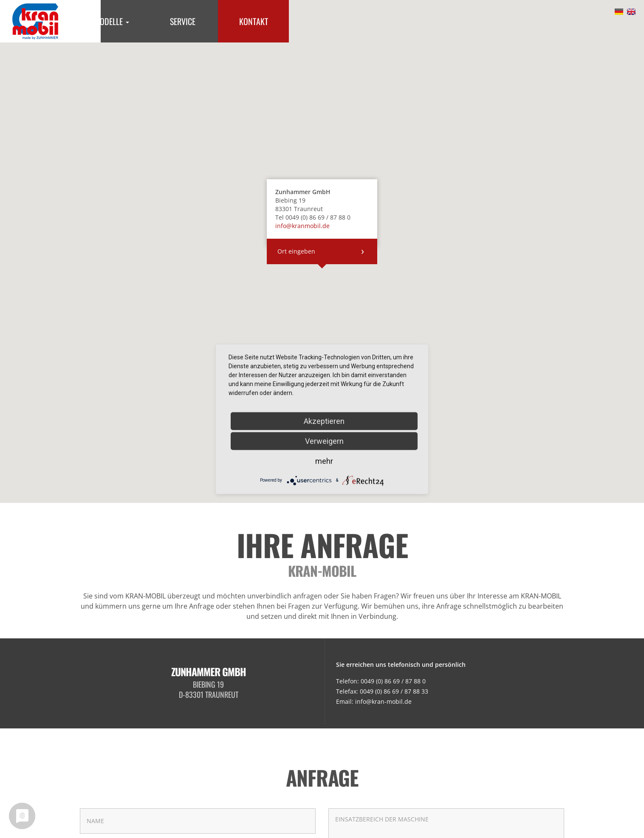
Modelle (112, 21)
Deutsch (619, 13)
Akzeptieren (324, 421)
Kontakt (254, 21)
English (631, 13)
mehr (324, 461)
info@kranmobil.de (302, 226)
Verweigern (324, 441)
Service (183, 21)
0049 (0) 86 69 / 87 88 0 (393, 681)
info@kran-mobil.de (383, 701)
